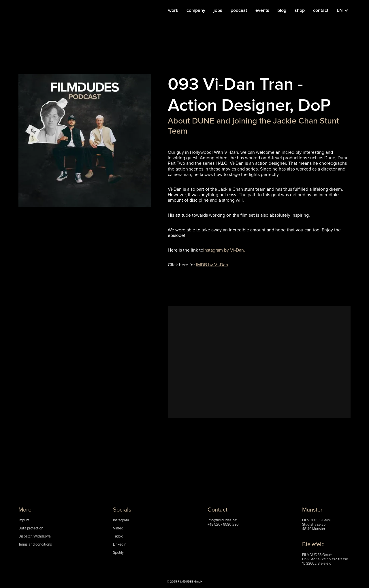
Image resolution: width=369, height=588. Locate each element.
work (173, 10)
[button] (346, 10)
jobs (218, 10)
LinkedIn (120, 545)
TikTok (118, 536)
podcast (239, 10)
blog (282, 10)
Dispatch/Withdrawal (35, 536)
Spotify (118, 553)
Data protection (31, 528)
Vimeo (118, 528)
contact (321, 10)
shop (300, 10)
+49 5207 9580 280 (223, 525)
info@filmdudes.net (223, 520)
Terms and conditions (35, 545)
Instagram (121, 520)
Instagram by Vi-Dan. (224, 250)
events (262, 10)
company (196, 10)
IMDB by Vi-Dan (212, 265)
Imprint (24, 520)
